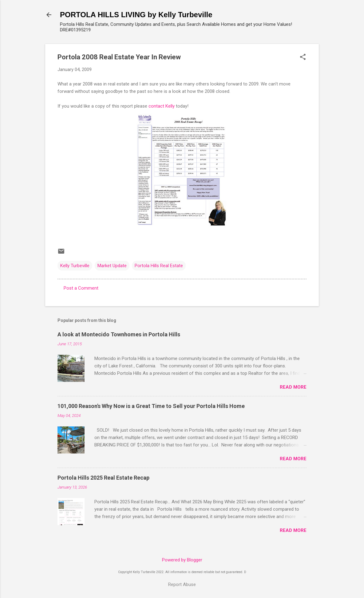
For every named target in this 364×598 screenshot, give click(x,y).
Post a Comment (81, 288)
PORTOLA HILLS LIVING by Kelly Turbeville (136, 15)
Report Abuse (182, 584)
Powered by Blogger (182, 560)
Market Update (112, 266)
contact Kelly (162, 106)
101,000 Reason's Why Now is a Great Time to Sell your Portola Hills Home (151, 406)
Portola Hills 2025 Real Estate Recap (103, 478)
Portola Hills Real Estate (159, 266)
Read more (293, 387)
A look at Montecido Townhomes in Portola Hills (119, 334)
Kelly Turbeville (75, 266)
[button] (303, 57)
